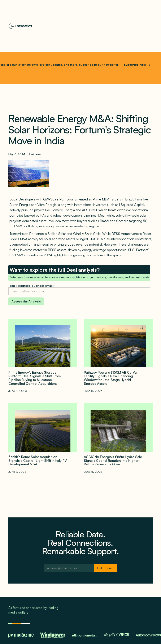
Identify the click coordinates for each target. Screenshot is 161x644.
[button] (152, 26)
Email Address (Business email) (32, 286)
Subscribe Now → (137, 65)
